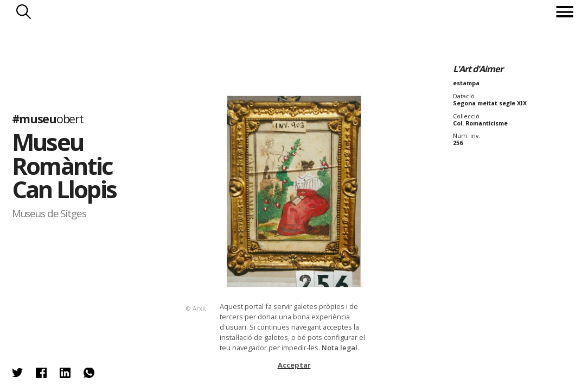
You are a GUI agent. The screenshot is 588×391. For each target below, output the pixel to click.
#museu (48, 119)
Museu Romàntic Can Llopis (64, 166)
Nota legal (340, 348)
